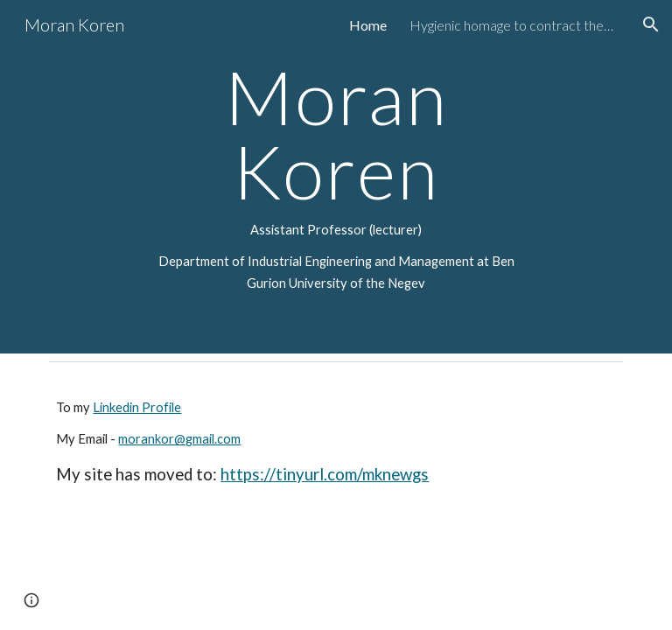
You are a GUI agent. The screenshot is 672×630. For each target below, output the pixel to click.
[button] (651, 24)
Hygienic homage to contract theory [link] (514, 25)
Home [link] (368, 25)
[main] (336, 177)
